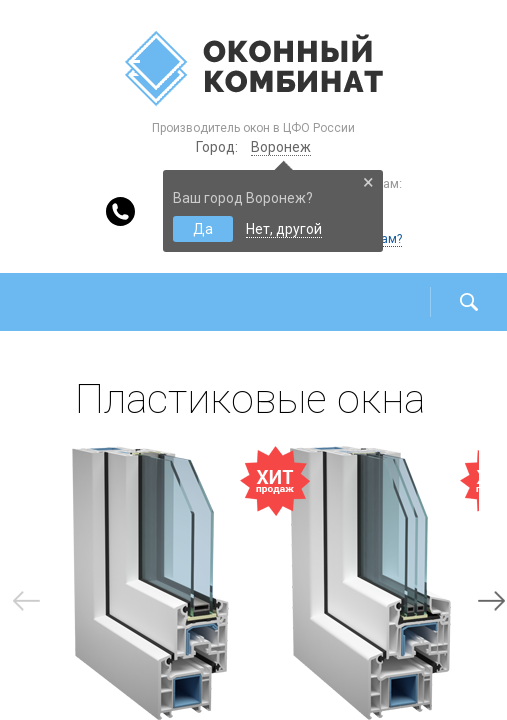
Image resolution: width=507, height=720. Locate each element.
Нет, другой (284, 229)
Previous (26, 601)
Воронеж (281, 147)
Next (491, 601)
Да (203, 229)
